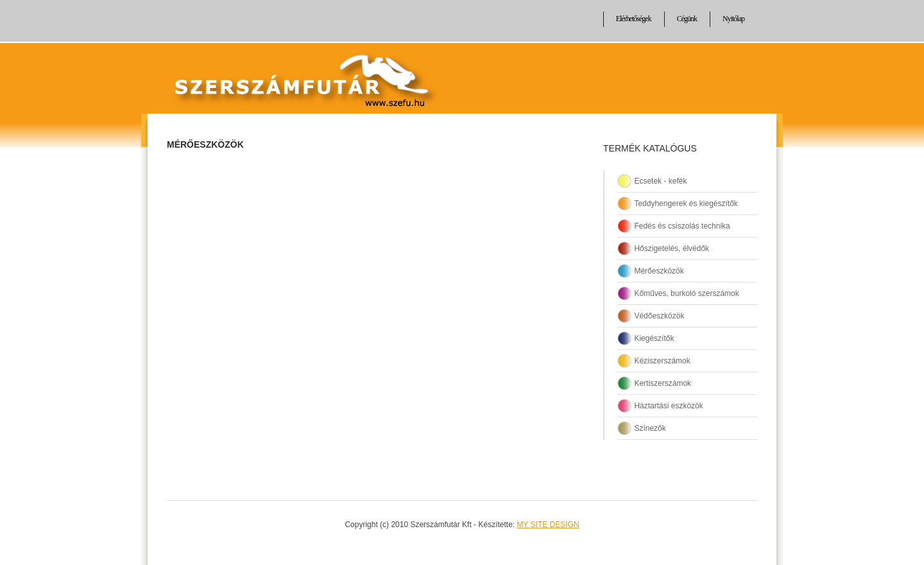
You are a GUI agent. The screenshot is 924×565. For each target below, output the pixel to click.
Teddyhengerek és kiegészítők (686, 204)
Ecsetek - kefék (660, 181)
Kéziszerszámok (662, 361)
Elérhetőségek (634, 19)
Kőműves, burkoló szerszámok (686, 293)
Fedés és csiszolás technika (682, 226)
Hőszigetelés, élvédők (672, 248)
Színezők (650, 428)
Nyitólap (733, 19)
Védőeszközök (659, 316)
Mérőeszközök (205, 144)
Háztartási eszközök (668, 406)
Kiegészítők (654, 338)
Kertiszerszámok (663, 383)
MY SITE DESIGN (548, 525)
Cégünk (687, 19)
